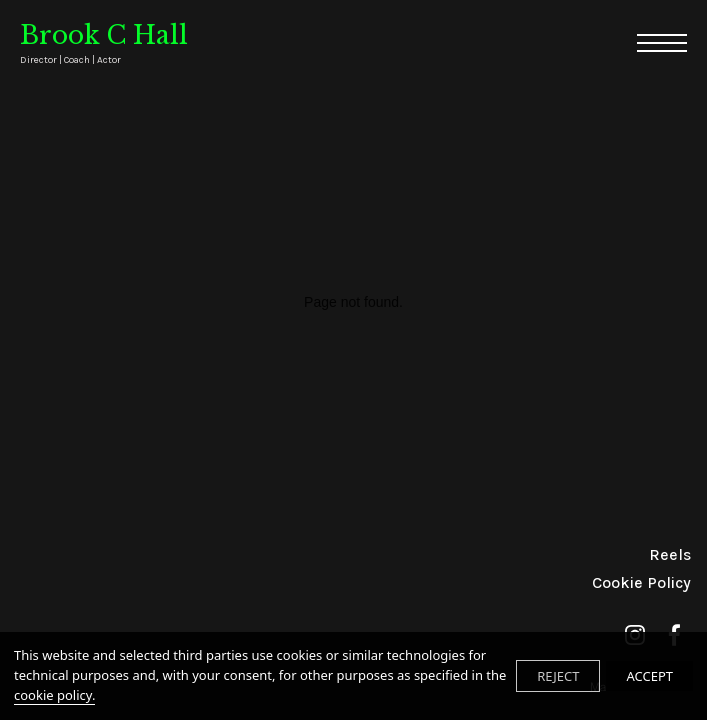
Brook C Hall (104, 43)
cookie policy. (54, 695)
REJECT (558, 676)
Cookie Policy (641, 582)
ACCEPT (649, 676)
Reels (670, 554)
